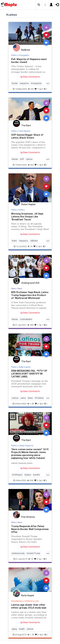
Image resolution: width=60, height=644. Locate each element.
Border (15, 83)
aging (14, 629)
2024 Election (25, 131)
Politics (14, 55)
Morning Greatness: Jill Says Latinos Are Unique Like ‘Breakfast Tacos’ (27, 217)
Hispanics (24, 83)
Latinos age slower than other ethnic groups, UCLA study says (29, 606)
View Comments (30, 77)
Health (22, 629)
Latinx (23, 398)
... (48, 83)
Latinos (29, 159)
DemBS (36, 475)
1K (30, 246)
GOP (22, 159)
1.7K (31, 635)
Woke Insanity (25, 367)
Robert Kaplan (28, 204)
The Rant (26, 125)
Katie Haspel (28, 595)
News (14, 288)
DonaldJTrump (33, 553)
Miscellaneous (17, 601)
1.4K (31, 404)
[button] (39, 5)
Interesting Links (32, 601)
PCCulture (39, 398)
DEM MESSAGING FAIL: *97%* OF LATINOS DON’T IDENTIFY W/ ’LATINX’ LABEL (29, 374)
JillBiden (34, 241)
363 (31, 165)
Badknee (26, 50)
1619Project (17, 475)
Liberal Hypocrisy (26, 446)
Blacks (15, 159)
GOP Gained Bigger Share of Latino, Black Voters (27, 136)
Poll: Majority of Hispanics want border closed (29, 61)
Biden (14, 241)
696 (30, 480)
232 (31, 89)
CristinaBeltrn (26, 319)
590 (30, 325)
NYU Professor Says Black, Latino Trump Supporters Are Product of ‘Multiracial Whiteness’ (30, 295)
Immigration (24, 55)
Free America (28, 517)
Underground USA (30, 283)
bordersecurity (18, 553)
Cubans (28, 475)
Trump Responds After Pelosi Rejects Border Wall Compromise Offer (30, 529)
